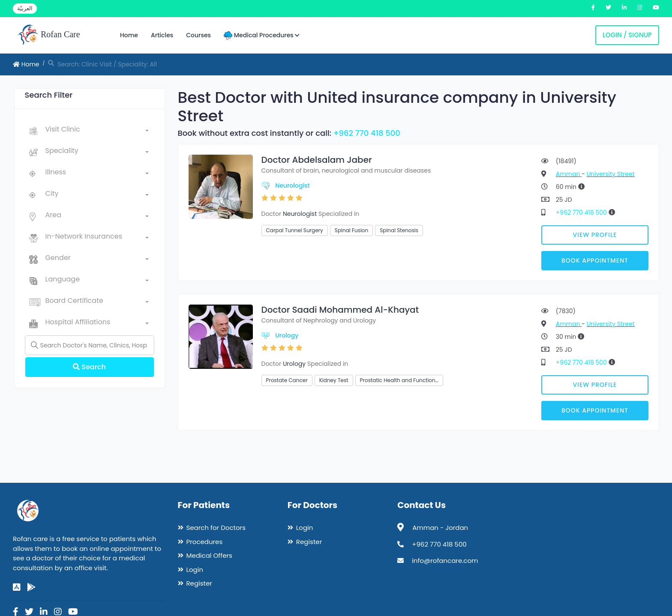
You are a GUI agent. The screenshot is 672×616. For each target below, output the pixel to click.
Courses (198, 35)
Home (129, 35)
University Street (611, 174)
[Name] (90, 345)
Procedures (205, 542)
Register (199, 583)
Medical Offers (209, 555)
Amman (569, 174)
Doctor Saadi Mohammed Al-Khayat (340, 310)
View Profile (595, 235)
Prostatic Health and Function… (399, 380)
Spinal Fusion (351, 230)
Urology (287, 335)
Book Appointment (595, 260)
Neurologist (292, 185)
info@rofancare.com (445, 561)
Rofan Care (49, 35)
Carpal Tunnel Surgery (295, 230)
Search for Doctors (216, 528)
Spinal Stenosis (399, 230)
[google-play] (31, 587)
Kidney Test (334, 380)
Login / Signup (627, 35)
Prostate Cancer (287, 380)
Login (195, 570)
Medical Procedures (262, 35)
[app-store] (17, 587)
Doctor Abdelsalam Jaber (317, 160)
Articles (162, 35)
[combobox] (97, 131)
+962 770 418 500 (367, 133)
